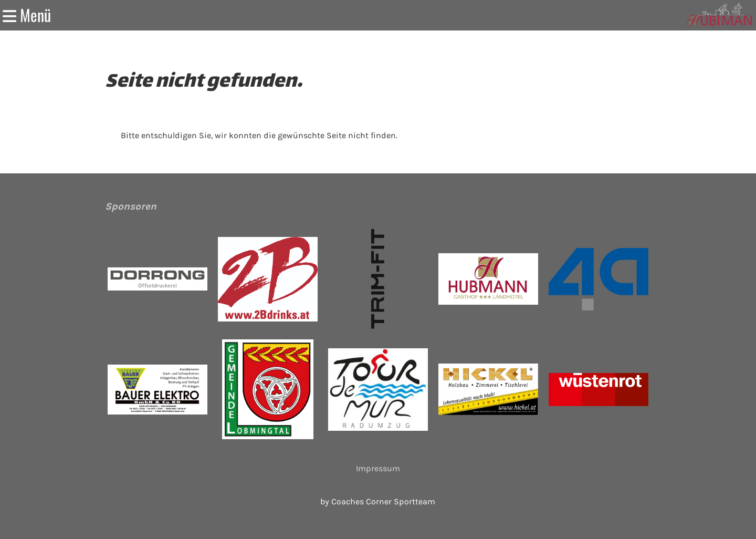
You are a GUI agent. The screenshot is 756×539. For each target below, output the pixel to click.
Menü (27, 15)
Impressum (378, 468)
